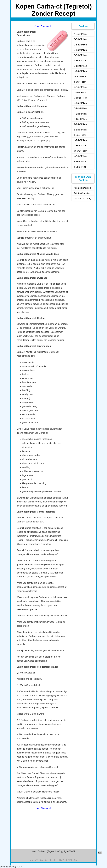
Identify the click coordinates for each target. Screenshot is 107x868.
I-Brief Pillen (80, 77)
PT (71, 860)
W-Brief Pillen (80, 151)
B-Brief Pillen (80, 39)
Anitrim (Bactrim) (82, 193)
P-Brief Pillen (80, 114)
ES (42, 860)
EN (47, 860)
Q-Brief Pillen (80, 119)
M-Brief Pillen (80, 98)
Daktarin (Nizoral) (82, 199)
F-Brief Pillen (80, 61)
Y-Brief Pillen (80, 162)
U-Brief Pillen (80, 140)
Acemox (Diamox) (83, 188)
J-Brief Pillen (80, 82)
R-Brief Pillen (80, 124)
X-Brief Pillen (80, 156)
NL (66, 860)
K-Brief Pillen (80, 87)
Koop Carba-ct (42, 26)
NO (61, 860)
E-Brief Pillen (80, 55)
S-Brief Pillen (80, 130)
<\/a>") (20, 867)
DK (37, 860)
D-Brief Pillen (80, 50)
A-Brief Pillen (80, 34)
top (100, 853)
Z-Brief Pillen (80, 167)
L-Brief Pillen (80, 93)
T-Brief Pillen (80, 135)
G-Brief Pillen (80, 66)
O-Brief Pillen (80, 108)
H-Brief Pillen (80, 71)
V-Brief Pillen (80, 146)
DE (31, 860)
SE (76, 860)
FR (56, 860)
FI (51, 860)
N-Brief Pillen (80, 103)
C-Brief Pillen (80, 45)
